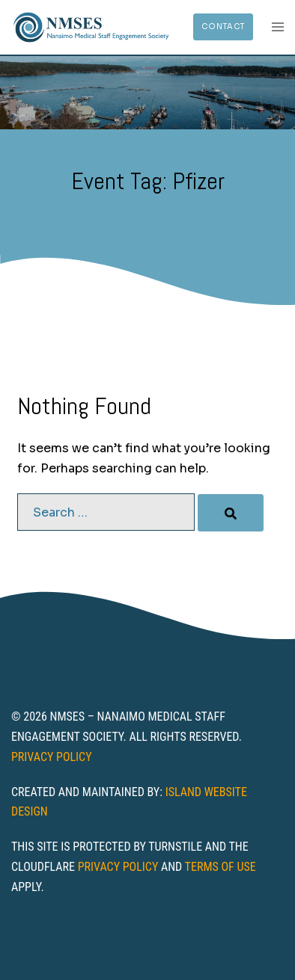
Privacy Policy (52, 757)
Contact (223, 27)
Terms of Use (221, 867)
